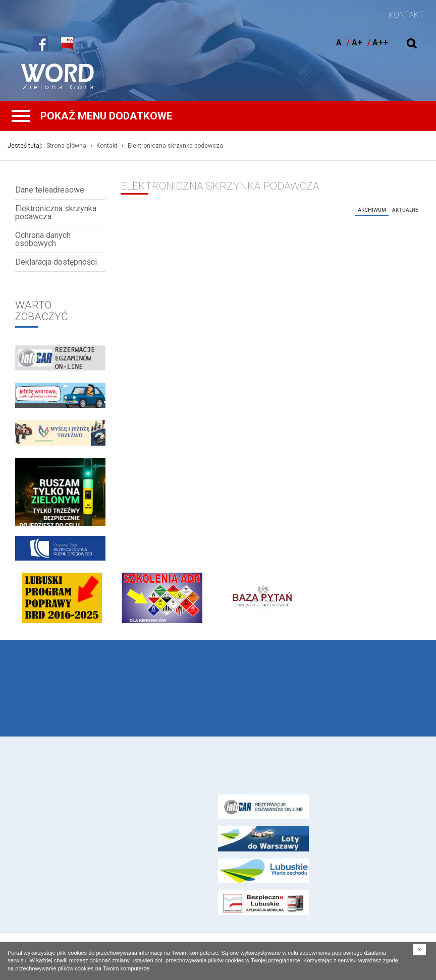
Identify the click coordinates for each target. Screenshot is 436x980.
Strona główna (66, 146)
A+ (357, 43)
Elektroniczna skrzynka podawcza (175, 146)
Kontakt (107, 146)
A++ (380, 43)
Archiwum (372, 210)
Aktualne (405, 210)
